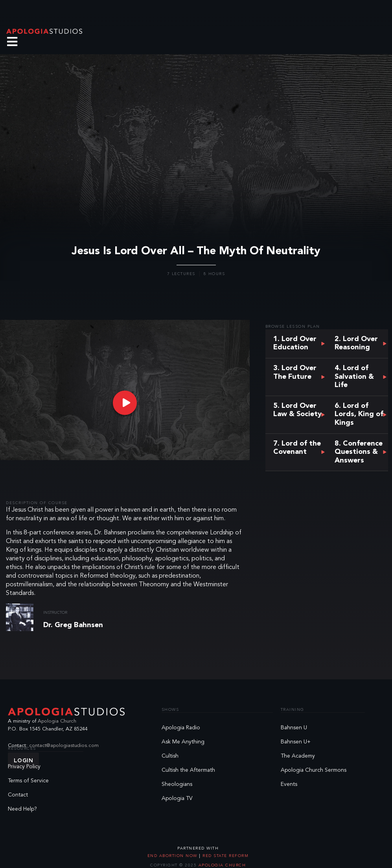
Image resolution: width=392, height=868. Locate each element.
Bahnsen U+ (296, 742)
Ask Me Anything (183, 742)
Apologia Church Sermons (314, 770)
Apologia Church (57, 721)
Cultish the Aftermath (188, 770)
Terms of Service (28, 781)
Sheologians (177, 784)
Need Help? (22, 809)
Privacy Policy (24, 767)
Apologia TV (177, 798)
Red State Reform (225, 856)
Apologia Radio (181, 728)
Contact (18, 795)
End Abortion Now (173, 856)
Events (289, 784)
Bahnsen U (294, 728)
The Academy (298, 756)
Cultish (170, 756)
